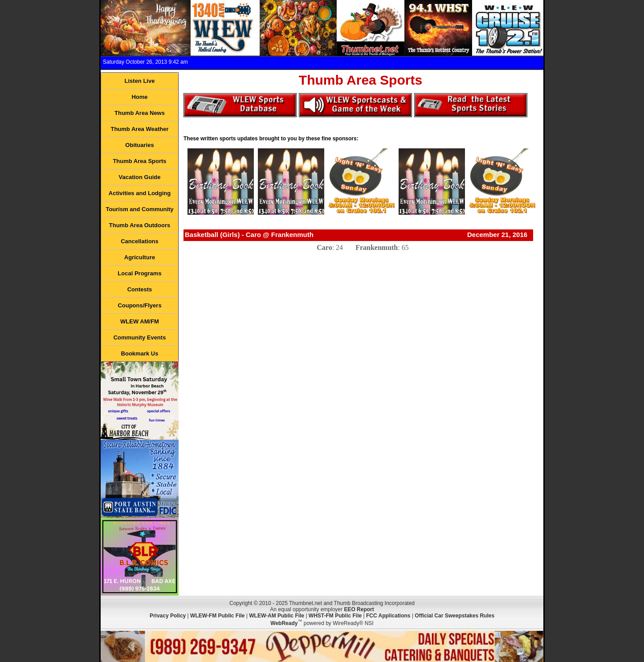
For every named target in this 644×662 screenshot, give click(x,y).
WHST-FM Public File (335, 616)
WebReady (284, 623)
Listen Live (140, 81)
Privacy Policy (168, 616)
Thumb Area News (140, 113)
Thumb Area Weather (139, 129)
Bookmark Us (140, 353)
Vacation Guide (140, 177)
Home (139, 97)
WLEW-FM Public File (217, 616)
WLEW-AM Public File (277, 616)
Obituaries (139, 145)
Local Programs (139, 273)
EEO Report (359, 609)
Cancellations (140, 241)
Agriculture (140, 257)
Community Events (140, 337)
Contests (140, 289)
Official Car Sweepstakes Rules (454, 616)
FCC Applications (388, 616)
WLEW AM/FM (140, 321)
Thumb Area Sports (139, 161)
